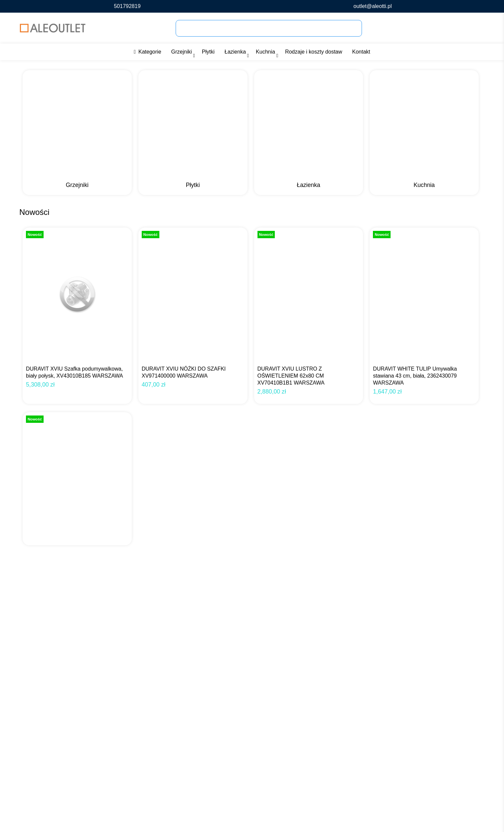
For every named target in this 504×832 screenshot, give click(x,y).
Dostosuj (409, 815)
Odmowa (381, 815)
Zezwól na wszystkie (453, 815)
